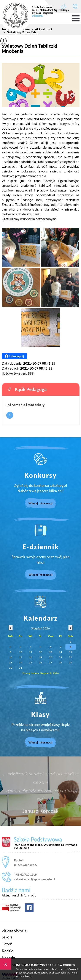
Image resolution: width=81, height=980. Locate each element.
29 (70, 662)
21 (60, 657)
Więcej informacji (10, 415)
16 (11, 657)
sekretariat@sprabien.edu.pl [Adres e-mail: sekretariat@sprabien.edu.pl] (35, 879)
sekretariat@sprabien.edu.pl (64, 7)
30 (11, 668)
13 (51, 652)
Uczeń (7, 944)
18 (30, 657)
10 (21, 652)
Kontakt (9, 958)
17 (21, 657)
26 (40, 662)
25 (30, 662)
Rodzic (7, 951)
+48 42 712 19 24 (75, 6)
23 (11, 662)
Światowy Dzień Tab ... (20, 32)
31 (21, 668)
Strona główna (14, 930)
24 (21, 662)
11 (30, 652)
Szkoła (7, 937)
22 (70, 657)
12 (40, 652)
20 (51, 657)
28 (60, 662)
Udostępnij (14, 356)
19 (40, 657)
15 (70, 652)
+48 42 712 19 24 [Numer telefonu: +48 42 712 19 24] (26, 875)
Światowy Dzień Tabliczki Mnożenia (29, 49)
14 (60, 652)
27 (51, 662)
